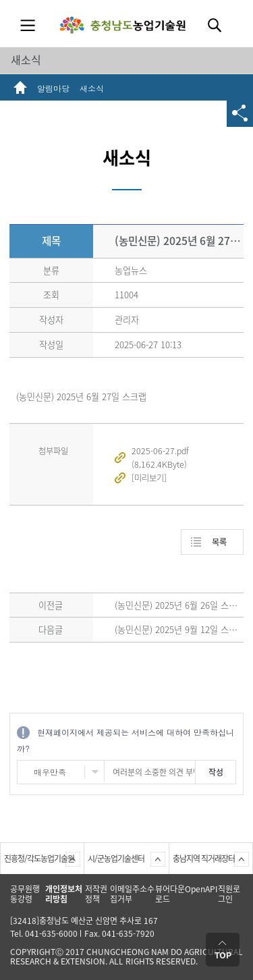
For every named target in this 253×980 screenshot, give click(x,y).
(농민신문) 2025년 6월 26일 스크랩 (180, 605)
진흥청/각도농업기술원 (39, 859)
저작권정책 (96, 894)
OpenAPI (201, 889)
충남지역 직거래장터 (204, 859)
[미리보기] (149, 478)
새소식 (26, 59)
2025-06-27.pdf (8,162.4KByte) (160, 458)
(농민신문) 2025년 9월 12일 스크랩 (180, 629)
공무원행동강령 (25, 894)
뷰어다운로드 (170, 894)
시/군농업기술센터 (116, 859)
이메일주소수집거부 (132, 894)
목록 (219, 542)
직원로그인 (229, 894)
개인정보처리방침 (64, 894)
